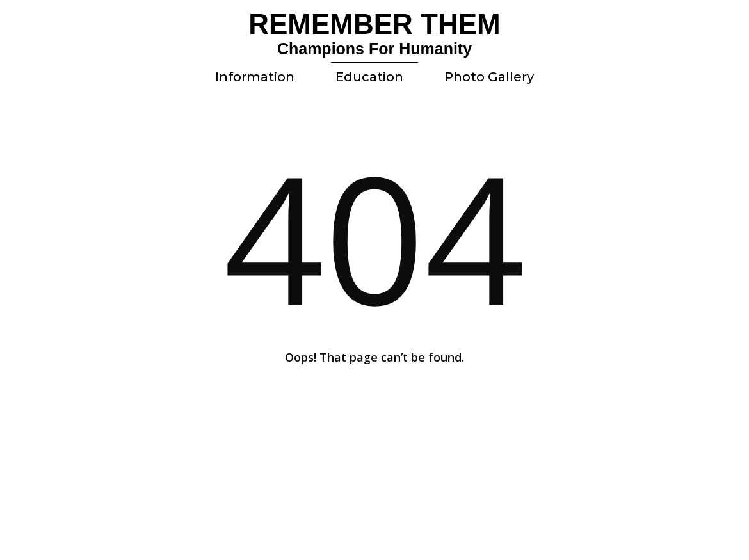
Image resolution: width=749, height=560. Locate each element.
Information (255, 77)
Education (369, 77)
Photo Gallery (489, 77)
